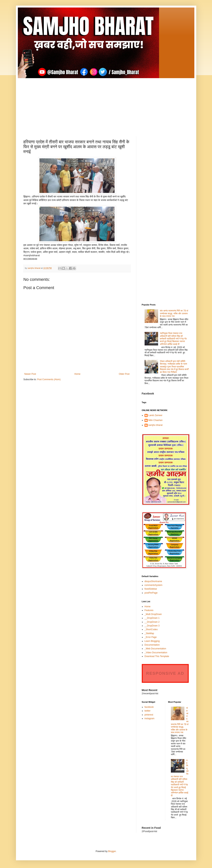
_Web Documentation (155, 649)
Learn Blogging (152, 641)
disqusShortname (153, 581)
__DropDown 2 (152, 622)
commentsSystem (154, 585)
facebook (149, 707)
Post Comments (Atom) (49, 379)
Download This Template (157, 656)
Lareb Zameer (155, 415)
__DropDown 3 (152, 626)
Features (149, 610)
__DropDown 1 (152, 618)
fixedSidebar (151, 589)
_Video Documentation (156, 653)
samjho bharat (155, 425)
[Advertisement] (106, 104)
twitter (148, 711)
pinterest (149, 715)
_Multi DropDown (153, 614)
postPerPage (151, 593)
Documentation (152, 645)
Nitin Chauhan (155, 420)
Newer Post (30, 374)
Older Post (124, 374)
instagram (150, 718)
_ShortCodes (151, 629)
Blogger (112, 851)
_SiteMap (149, 633)
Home (77, 374)
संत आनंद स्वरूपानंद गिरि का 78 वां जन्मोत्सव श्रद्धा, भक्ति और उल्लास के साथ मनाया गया (174, 313)
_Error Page (151, 637)
